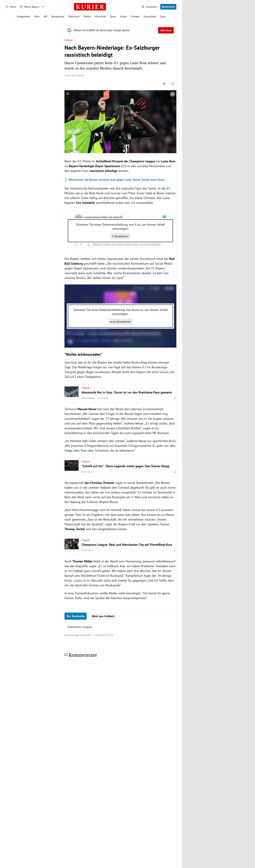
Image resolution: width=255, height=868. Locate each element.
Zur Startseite (76, 616)
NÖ (46, 16)
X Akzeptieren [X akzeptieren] (120, 236)
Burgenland (58, 16)
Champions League (80, 627)
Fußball (69, 40)
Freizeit (135, 16)
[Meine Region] (30, 7)
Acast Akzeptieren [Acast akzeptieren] (120, 322)
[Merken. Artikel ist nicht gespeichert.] (173, 84)
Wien (37, 16)
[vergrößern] (172, 94)
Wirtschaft (100, 16)
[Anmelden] (149, 7)
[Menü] (11, 7)
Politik (87, 16)
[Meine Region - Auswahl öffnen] (43, 7)
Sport (113, 16)
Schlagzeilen (23, 16)
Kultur (124, 16)
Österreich (74, 16)
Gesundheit (150, 16)
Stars (163, 16)
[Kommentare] (164, 84)
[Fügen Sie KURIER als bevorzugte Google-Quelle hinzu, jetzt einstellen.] (120, 30)
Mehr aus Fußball (103, 616)
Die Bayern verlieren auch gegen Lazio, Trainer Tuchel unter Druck (115, 180)
